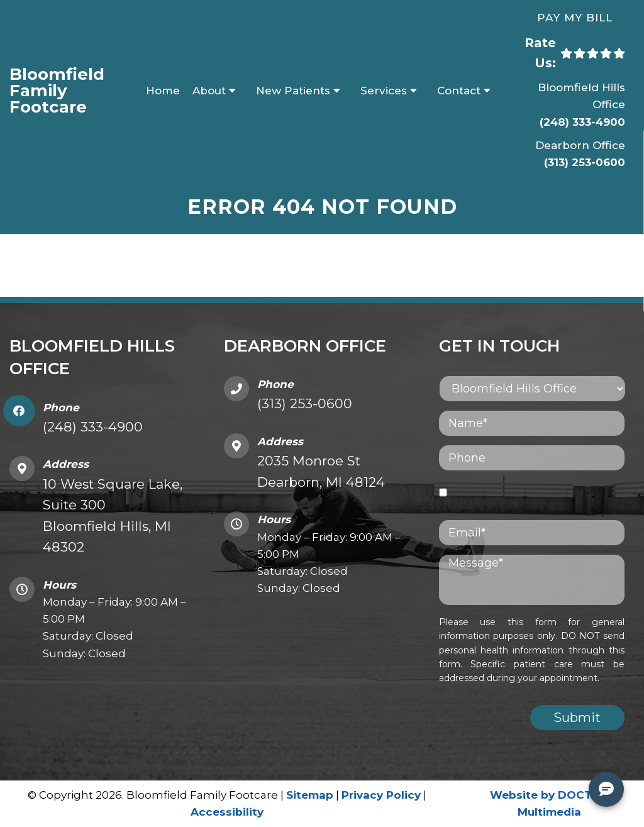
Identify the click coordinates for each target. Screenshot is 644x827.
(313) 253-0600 (585, 162)
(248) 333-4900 (582, 122)
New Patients (293, 91)
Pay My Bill (575, 18)
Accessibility (227, 812)
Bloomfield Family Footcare (57, 91)
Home (163, 91)
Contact (459, 91)
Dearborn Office (580, 145)
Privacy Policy (381, 795)
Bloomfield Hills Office (581, 96)
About (209, 91)
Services (384, 91)
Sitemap (310, 795)
